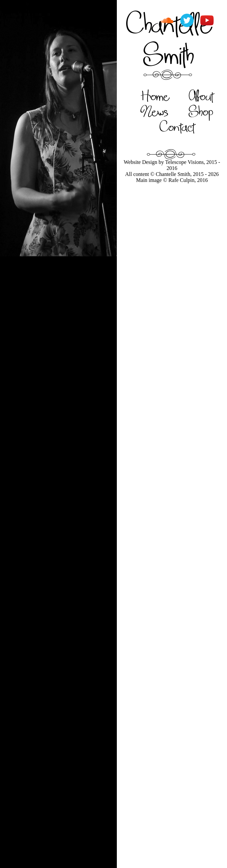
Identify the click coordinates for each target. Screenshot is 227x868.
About (201, 96)
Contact (177, 127)
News (155, 111)
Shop (201, 111)
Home (155, 96)
